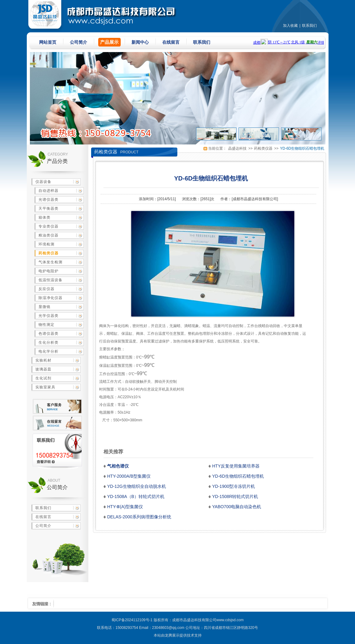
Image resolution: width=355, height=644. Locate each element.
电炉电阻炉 (48, 271)
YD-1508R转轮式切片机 (235, 496)
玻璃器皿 (43, 369)
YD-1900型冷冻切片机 (234, 486)
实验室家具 (45, 387)
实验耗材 (43, 360)
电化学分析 (48, 351)
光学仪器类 (48, 316)
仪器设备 (43, 182)
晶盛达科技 (237, 148)
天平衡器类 (48, 209)
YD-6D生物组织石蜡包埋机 (302, 148)
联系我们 (309, 26)
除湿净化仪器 (50, 298)
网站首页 (48, 42)
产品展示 (109, 42)
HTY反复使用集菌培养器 (236, 466)
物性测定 (46, 325)
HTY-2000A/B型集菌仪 (129, 476)
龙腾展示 (172, 635)
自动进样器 (48, 191)
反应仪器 (46, 289)
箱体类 (44, 217)
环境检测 (46, 244)
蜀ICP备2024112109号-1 (132, 620)
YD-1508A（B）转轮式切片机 (136, 496)
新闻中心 (140, 42)
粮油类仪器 (48, 235)
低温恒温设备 (50, 280)
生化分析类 (48, 342)
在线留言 (171, 42)
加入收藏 (290, 26)
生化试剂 (43, 378)
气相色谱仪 (118, 466)
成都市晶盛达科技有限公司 (255, 199)
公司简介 (79, 42)
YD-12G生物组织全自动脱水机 (137, 486)
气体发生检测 (50, 262)
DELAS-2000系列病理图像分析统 (139, 517)
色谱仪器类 (48, 334)
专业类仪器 (48, 226)
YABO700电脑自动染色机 (237, 507)
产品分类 (57, 161)
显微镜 (44, 307)
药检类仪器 (48, 253)
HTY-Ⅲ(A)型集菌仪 (125, 507)
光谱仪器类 (48, 200)
